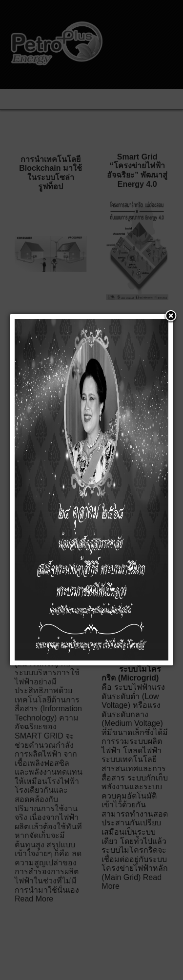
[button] (171, 317)
